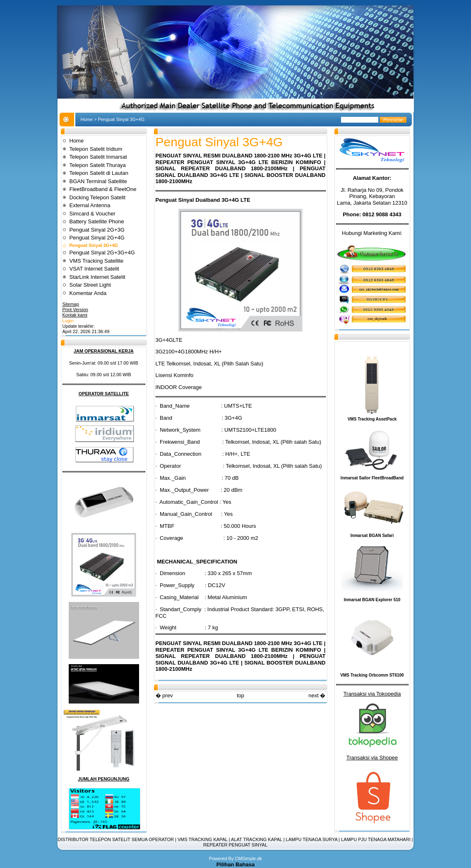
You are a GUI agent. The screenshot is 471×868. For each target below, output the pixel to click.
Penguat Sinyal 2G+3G (97, 230)
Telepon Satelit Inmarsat (98, 157)
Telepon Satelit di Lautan (99, 173)
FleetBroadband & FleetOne (103, 189)
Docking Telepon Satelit (98, 197)
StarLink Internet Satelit (97, 277)
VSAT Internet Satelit (95, 269)
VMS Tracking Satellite (97, 261)
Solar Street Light (90, 285)
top (240, 695)
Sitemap (71, 304)
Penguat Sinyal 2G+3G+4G (102, 253)
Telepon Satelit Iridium (96, 149)
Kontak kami (75, 315)
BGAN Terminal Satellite (98, 181)
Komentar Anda (88, 293)
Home (87, 119)
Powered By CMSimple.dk (235, 858)
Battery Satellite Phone (97, 221)
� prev (164, 695)
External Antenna (90, 205)
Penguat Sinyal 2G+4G (97, 238)
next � (317, 695)
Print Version (75, 309)
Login (68, 321)
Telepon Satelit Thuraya (98, 165)
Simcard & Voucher (93, 214)
